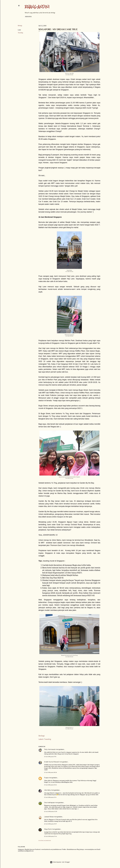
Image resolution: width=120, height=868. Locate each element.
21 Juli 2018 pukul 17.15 (50, 757)
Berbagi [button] (20, 26)
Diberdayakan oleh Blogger (60, 862)
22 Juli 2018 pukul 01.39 (51, 811)
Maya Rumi (48, 829)
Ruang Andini (37, 7)
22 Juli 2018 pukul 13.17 (50, 824)
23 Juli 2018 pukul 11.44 (50, 836)
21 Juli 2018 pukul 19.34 (50, 785)
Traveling (20, 33)
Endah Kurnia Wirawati (52, 762)
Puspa (46, 778)
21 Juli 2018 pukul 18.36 (50, 772)
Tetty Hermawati (50, 749)
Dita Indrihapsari (49, 803)
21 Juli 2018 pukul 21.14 (50, 797)
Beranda (28, 17)
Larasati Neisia (49, 817)
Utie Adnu (47, 790)
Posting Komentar (45, 841)
